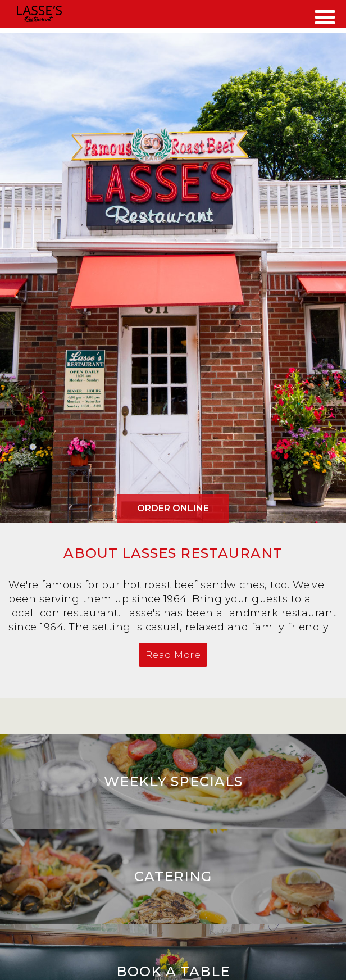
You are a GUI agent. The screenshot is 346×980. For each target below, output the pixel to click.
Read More (173, 655)
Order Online (173, 508)
